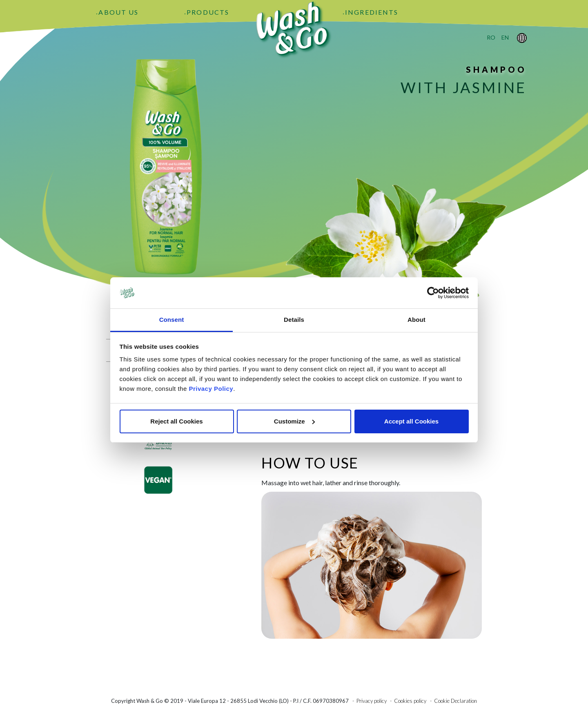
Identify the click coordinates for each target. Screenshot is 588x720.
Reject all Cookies (176, 421)
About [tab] (416, 320)
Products (208, 12)
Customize (294, 421)
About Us (118, 12)
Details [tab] (294, 320)
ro (491, 37)
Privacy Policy (211, 389)
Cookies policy (410, 701)
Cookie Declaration (455, 701)
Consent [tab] (172, 320)
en (505, 37)
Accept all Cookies (411, 421)
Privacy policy (372, 701)
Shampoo (496, 69)
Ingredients (372, 12)
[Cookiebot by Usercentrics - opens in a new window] (433, 293)
